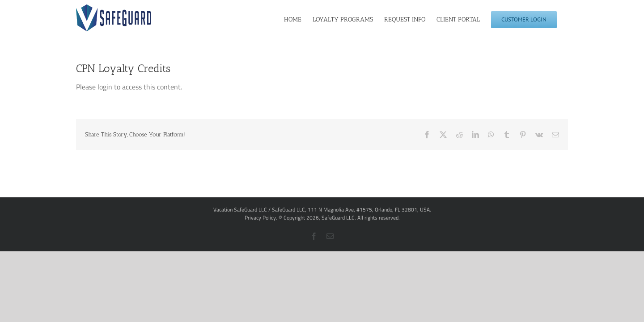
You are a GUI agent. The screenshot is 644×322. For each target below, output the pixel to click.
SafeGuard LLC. (339, 218)
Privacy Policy (260, 218)
